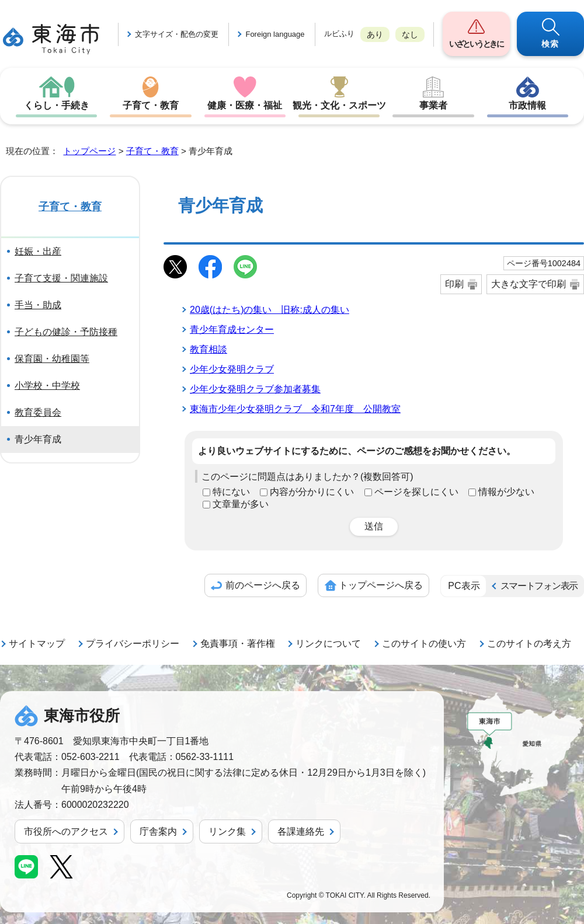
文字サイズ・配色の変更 (177, 34)
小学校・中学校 (47, 386)
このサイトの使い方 (424, 644)
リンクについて (328, 644)
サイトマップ (37, 644)
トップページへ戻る (381, 585)
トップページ (89, 151)
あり (375, 34)
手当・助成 (38, 305)
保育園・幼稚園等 (52, 359)
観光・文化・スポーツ (339, 105)
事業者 (433, 105)
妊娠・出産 (38, 251)
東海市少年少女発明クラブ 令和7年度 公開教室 (295, 409)
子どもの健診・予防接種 (66, 332)
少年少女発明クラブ (232, 369)
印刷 (454, 284)
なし (410, 34)
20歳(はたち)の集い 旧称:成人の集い (270, 310)
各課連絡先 (301, 831)
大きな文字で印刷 (529, 284)
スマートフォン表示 (539, 586)
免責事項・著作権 (238, 644)
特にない (231, 492)
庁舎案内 (158, 831)
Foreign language (275, 34)
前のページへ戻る (263, 585)
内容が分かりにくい (312, 492)
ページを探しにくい (416, 492)
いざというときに (476, 44)
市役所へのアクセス (66, 831)
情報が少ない (506, 492)
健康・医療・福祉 (245, 105)
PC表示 (464, 586)
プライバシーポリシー (133, 644)
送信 (374, 526)
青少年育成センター (232, 329)
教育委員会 (38, 412)
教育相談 (208, 349)
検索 (550, 44)
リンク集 (227, 831)
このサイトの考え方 (529, 644)
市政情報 (527, 105)
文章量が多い (241, 504)
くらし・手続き (57, 105)
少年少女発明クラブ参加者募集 (255, 389)
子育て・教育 (151, 105)
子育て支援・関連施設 (61, 278)
